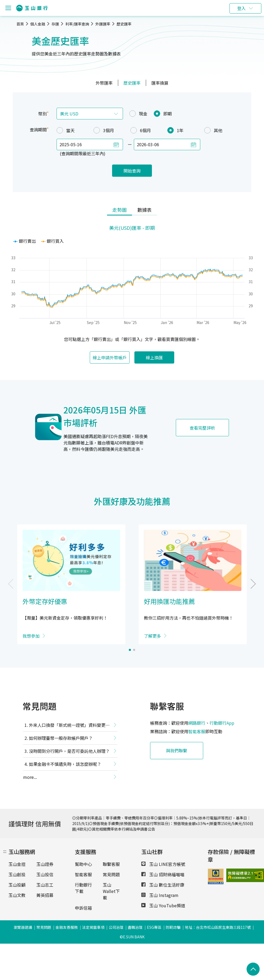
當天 (66, 130)
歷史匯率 (124, 24)
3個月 (104, 130)
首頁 (20, 24)
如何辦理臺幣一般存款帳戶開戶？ (61, 738)
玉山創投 (17, 874)
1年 (175, 130)
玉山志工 (45, 885)
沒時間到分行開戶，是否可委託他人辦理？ (69, 751)
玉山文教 (17, 895)
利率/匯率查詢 (77, 24)
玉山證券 (45, 864)
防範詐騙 (173, 927)
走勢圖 (120, 210)
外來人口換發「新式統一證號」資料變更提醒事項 (66, 726)
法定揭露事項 (93, 927)
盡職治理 (135, 927)
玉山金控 (17, 864)
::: (5, 851)
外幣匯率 (104, 83)
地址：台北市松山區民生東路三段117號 (218, 927)
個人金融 (38, 24)
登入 (241, 8)
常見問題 (111, 874)
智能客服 (197, 731)
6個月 (141, 130)
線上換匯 (154, 357)
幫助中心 (83, 864)
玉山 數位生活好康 (163, 885)
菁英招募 (45, 895)
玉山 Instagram (160, 895)
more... (30, 777)
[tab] (120, 210)
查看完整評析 (202, 428)
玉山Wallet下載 (111, 891)
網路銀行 (197, 723)
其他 (213, 130)
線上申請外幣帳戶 (110, 357)
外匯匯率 (103, 24)
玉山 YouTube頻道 (163, 905)
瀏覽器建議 (23, 927)
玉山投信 (45, 874)
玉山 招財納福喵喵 (163, 874)
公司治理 (116, 927)
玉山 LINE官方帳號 (163, 864)
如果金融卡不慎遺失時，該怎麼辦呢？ (65, 764)
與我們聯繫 (177, 750)
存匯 (55, 24)
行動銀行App (222, 723)
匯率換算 (160, 83)
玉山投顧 (17, 885)
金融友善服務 (67, 927)
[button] (130, 650)
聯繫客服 (111, 864)
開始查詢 (132, 171)
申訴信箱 (83, 908)
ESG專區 (154, 927)
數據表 (144, 210)
